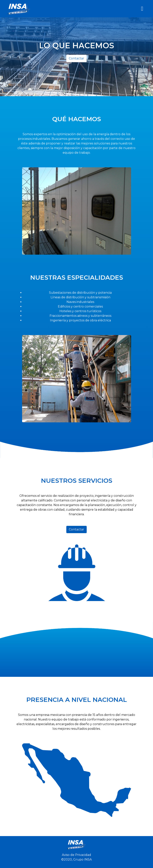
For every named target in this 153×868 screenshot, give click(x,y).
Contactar (76, 58)
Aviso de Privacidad (76, 855)
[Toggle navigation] (142, 9)
